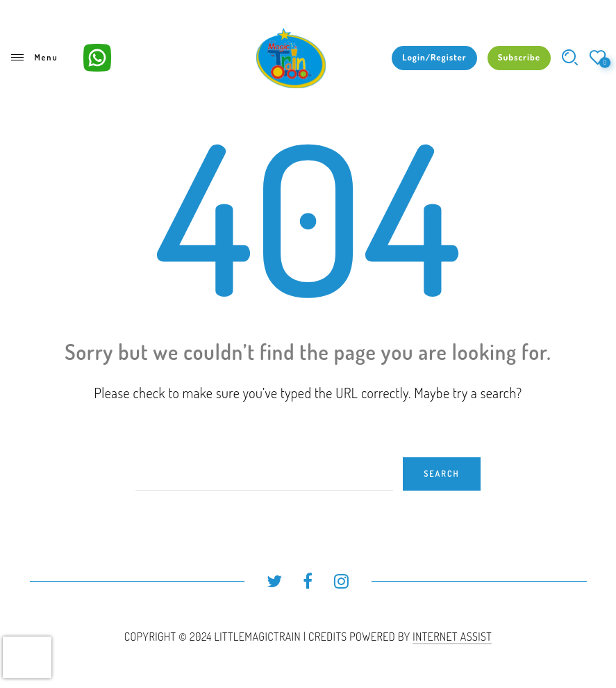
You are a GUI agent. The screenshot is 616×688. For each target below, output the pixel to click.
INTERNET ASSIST (452, 637)
